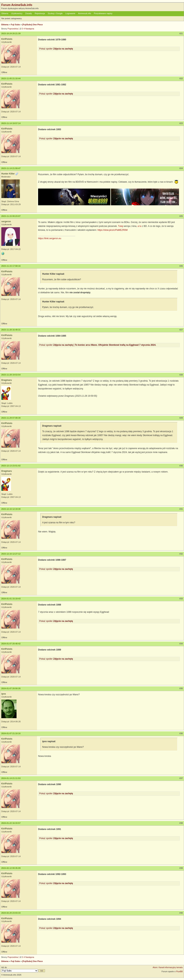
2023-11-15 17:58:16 (11, 266)
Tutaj (120, 226)
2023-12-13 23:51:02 (11, 466)
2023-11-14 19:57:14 (11, 123)
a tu (140, 226)
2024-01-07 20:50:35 (11, 688)
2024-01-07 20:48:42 (11, 644)
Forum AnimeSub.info (17, 5)
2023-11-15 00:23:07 (11, 216)
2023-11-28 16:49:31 (11, 330)
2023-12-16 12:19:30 (11, 509)
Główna (5, 13)
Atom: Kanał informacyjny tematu (168, 967)
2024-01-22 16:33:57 (11, 823)
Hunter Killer (8, 174)
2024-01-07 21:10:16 (11, 733)
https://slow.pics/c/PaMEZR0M (112, 230)
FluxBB (179, 971)
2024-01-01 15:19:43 (11, 599)
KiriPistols (7, 39)
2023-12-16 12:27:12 (11, 554)
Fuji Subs (15, 25)
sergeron (6, 221)
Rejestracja (40, 13)
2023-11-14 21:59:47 (11, 168)
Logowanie (70, 13)
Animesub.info (85, 13)
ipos (4, 694)
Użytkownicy (17, 13)
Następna (30, 29)
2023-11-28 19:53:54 (11, 375)
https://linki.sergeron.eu (50, 238)
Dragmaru (7, 380)
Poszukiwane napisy (103, 13)
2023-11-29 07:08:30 (11, 418)
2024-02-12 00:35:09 (11, 868)
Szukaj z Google (55, 13)
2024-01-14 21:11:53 (11, 778)
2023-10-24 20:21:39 (11, 33)
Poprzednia (13, 29)
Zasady (29, 13)
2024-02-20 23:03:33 (11, 913)
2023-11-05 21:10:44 (11, 78)
